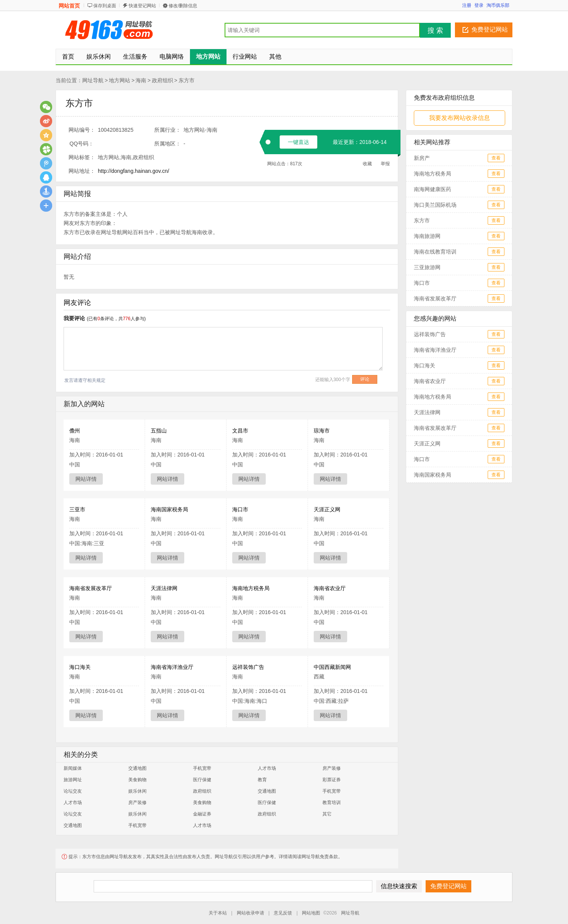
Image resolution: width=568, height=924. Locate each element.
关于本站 (218, 913)
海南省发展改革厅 (91, 588)
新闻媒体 (73, 768)
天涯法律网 (164, 588)
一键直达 (298, 142)
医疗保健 (202, 780)
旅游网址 (73, 780)
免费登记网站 (490, 30)
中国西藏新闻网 (332, 667)
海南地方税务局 (251, 588)
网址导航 (93, 80)
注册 (467, 5)
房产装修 (332, 768)
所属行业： (168, 130)
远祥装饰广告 (248, 667)
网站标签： (82, 157)
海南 (141, 80)
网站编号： (82, 130)
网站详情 (86, 479)
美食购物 (137, 780)
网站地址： (82, 171)
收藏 (367, 164)
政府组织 (163, 80)
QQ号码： (82, 144)
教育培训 (332, 803)
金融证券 (202, 814)
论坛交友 (73, 791)
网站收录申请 (250, 913)
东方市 (187, 80)
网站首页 (69, 6)
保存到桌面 (105, 6)
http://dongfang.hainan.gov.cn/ (133, 171)
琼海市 (322, 431)
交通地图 (137, 768)
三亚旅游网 (427, 267)
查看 (496, 158)
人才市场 (267, 768)
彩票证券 (332, 780)
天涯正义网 (327, 509)
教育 (262, 780)
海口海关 (80, 667)
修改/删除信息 (183, 6)
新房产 (422, 158)
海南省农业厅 (330, 588)
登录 (479, 5)
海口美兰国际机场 (435, 205)
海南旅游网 (427, 236)
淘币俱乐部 (498, 5)
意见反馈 (283, 913)
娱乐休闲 (137, 791)
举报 (385, 164)
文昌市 (240, 431)
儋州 (75, 431)
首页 (68, 57)
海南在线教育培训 (435, 252)
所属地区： (168, 144)
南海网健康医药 (432, 189)
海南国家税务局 (169, 509)
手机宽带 (202, 768)
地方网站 (120, 80)
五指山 (159, 431)
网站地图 (311, 913)
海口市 (240, 509)
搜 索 (435, 30)
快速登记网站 (142, 6)
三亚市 (77, 509)
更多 (46, 206)
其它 (327, 814)
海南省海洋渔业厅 (172, 667)
